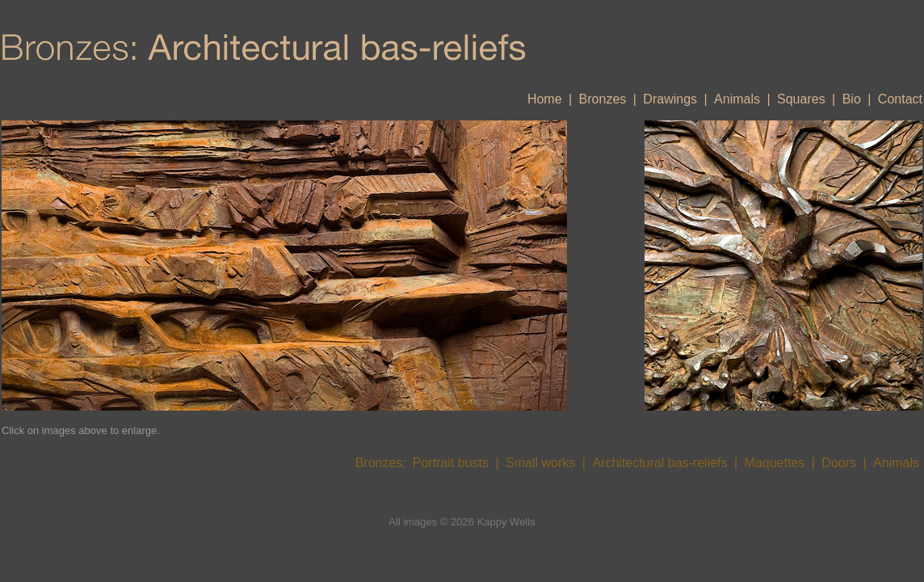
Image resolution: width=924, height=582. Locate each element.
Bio (852, 99)
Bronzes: (381, 463)
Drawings (670, 99)
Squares (801, 99)
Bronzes (603, 99)
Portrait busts (451, 463)
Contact (900, 99)
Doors (839, 463)
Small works (540, 463)
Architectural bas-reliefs (659, 463)
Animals (737, 99)
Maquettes (775, 463)
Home (545, 99)
